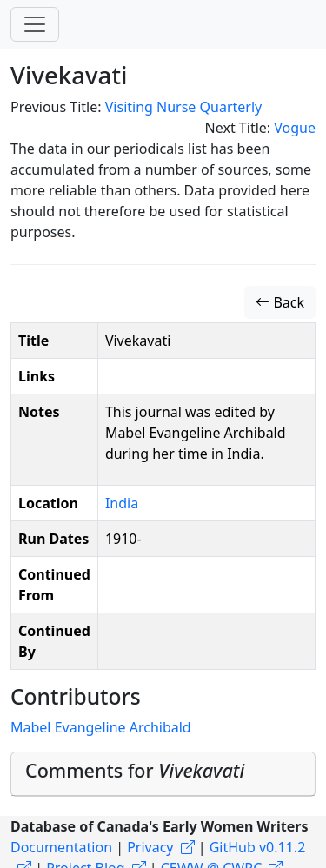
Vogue (295, 128)
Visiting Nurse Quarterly (183, 107)
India (122, 503)
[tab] (163, 775)
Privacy (150, 847)
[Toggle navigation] (35, 24)
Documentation (61, 847)
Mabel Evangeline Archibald (101, 727)
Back (280, 302)
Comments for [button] (135, 770)
